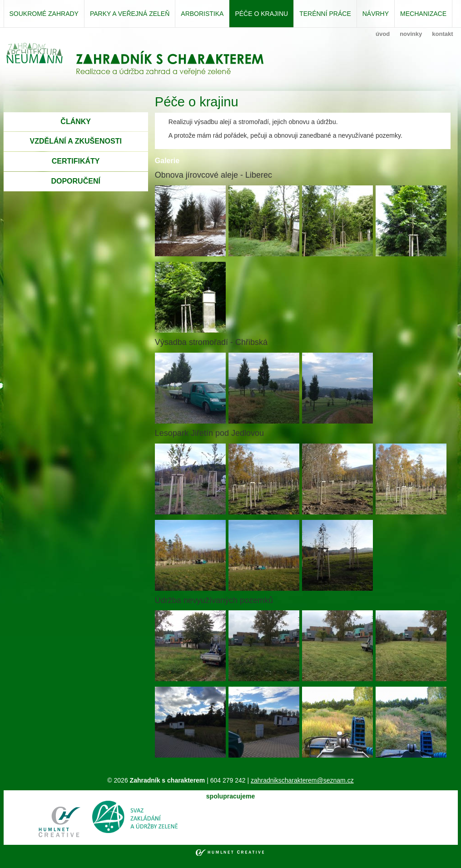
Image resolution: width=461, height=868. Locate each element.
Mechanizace (423, 14)
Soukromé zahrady (44, 14)
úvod (383, 34)
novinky (411, 34)
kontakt (442, 34)
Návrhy (376, 14)
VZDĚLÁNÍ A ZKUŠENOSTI (75, 141)
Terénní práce (325, 14)
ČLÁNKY (76, 122)
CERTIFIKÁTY (76, 161)
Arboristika (202, 14)
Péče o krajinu (261, 14)
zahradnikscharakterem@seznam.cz (302, 780)
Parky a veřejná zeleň (130, 14)
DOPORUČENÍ (75, 181)
